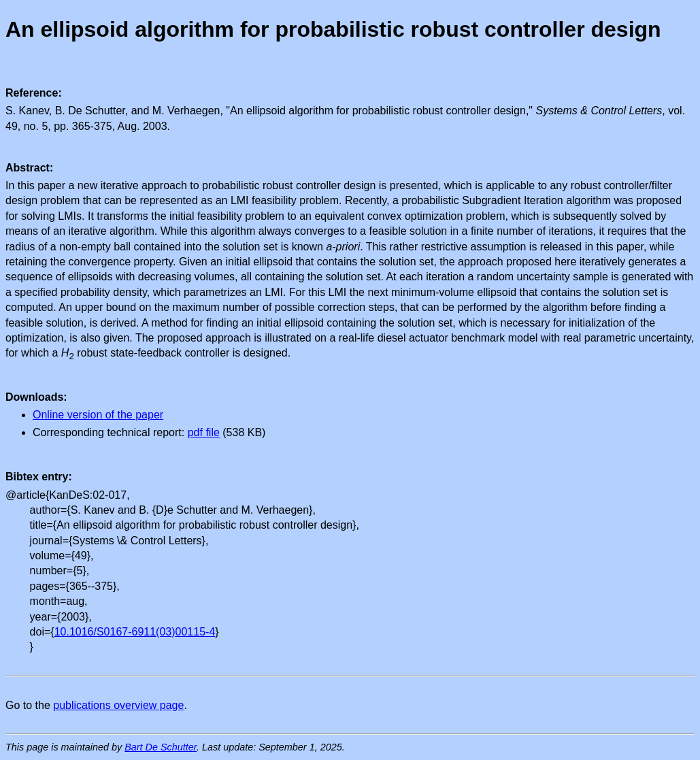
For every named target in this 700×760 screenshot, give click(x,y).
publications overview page (118, 705)
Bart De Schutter (161, 747)
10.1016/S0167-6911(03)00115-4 (135, 632)
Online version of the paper (98, 415)
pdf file (204, 432)
